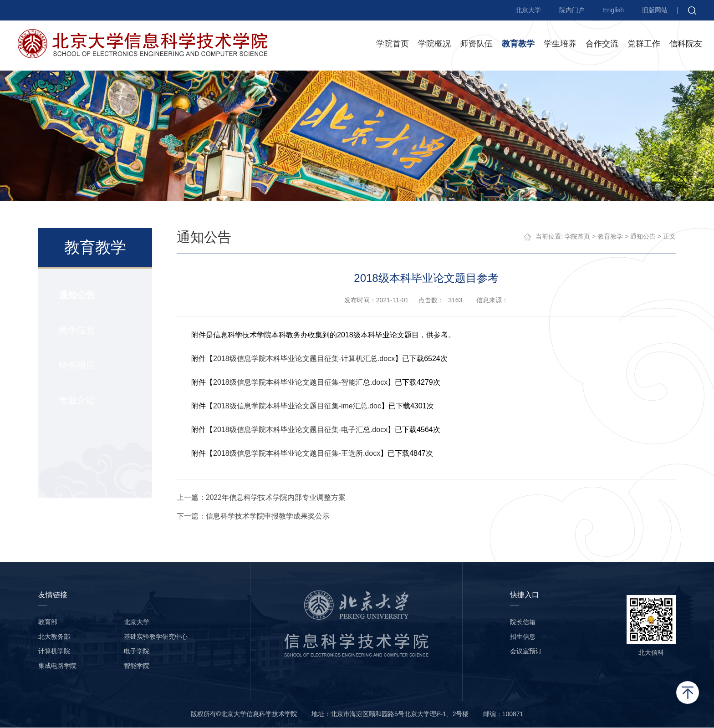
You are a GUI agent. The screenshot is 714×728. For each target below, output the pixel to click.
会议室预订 (526, 652)
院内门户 (572, 10)
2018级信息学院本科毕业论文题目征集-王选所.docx (297, 454)
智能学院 (137, 666)
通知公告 (76, 295)
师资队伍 (476, 45)
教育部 (48, 622)
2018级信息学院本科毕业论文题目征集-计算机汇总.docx (304, 359)
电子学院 (137, 652)
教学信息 (76, 331)
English (613, 10)
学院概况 (434, 45)
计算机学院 (54, 652)
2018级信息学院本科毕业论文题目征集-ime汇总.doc (298, 406)
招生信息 (523, 637)
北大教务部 (54, 637)
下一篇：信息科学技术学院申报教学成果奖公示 (254, 517)
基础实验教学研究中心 (156, 637)
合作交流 (602, 45)
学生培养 (560, 45)
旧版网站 (655, 10)
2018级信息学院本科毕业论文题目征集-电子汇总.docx (301, 430)
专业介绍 (76, 401)
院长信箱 (523, 622)
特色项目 (76, 366)
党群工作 (644, 45)
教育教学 (518, 45)
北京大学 (528, 10)
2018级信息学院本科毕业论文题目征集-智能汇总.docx (301, 383)
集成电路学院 (57, 666)
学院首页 (393, 45)
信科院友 (686, 45)
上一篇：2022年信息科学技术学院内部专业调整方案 (262, 498)
